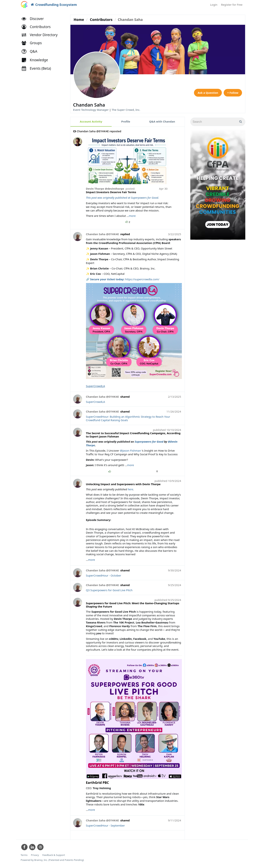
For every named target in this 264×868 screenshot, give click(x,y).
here (130, 489)
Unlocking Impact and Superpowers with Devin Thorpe (123, 484)
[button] (38, 27)
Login (214, 5)
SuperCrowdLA (96, 386)
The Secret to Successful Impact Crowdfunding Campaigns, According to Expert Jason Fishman (133, 435)
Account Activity (91, 121)
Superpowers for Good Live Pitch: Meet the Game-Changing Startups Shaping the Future (133, 605)
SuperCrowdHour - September (106, 825)
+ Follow (233, 93)
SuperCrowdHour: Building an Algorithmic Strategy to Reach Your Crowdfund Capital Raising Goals (128, 418)
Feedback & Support (54, 855)
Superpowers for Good (149, 442)
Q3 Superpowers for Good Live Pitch (109, 590)
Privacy (35, 855)
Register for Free (232, 5)
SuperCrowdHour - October (104, 575)
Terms (24, 855)
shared (125, 397)
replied (125, 234)
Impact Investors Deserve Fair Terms (111, 192)
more (132, 216)
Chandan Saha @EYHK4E (102, 234)
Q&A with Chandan (162, 121)
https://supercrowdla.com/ (142, 279)
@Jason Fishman (130, 451)
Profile (126, 121)
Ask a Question (207, 93)
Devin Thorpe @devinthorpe (105, 189)
